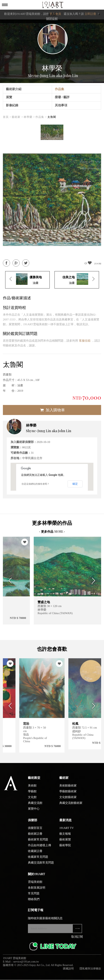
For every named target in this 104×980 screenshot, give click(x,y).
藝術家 (64, 780)
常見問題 (34, 896)
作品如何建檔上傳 (39, 848)
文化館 (32, 800)
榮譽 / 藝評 (62, 97)
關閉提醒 (52, 19)
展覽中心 (34, 811)
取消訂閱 (77, 939)
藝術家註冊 (35, 836)
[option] (52, 132)
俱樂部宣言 (35, 830)
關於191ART (36, 876)
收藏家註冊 (35, 853)
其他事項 (61, 105)
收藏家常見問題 (38, 859)
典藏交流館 (35, 805)
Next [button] (95, 581)
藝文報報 (65, 836)
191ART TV (67, 830)
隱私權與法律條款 (90, 971)
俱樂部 (33, 823)
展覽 (9, 97)
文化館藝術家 (68, 800)
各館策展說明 (37, 890)
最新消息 (65, 823)
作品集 (60, 89)
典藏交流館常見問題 (41, 865)
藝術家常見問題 (38, 842)
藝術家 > (17, 117)
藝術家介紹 (14, 89)
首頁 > (7, 117)
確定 (75, 484)
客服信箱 (85, 341)
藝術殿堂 (34, 780)
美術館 (32, 788)
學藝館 (32, 794)
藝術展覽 (65, 842)
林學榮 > (29, 117)
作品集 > (41, 117)
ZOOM (98, 263)
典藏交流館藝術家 (71, 805)
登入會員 (55, 14)
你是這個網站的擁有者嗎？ (35, 484)
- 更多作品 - (52, 532)
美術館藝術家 (68, 788)
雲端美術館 (35, 884)
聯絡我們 (34, 902)
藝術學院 (65, 848)
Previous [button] (9, 581)
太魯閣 (52, 117)
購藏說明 (68, 971)
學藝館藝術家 (68, 794)
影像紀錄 (12, 105)
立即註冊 (90, 14)
